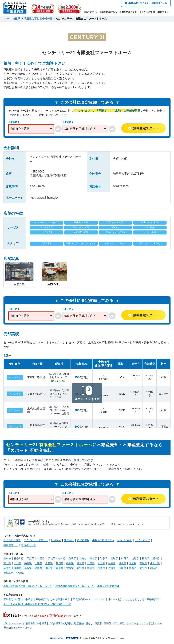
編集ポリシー (164, 12)
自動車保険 (29, 623)
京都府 (133, 563)
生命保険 (42, 623)
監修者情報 (83, 540)
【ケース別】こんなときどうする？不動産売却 (133, 599)
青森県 (93, 558)
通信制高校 (10, 628)
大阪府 (101, 563)
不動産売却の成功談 (108, 586)
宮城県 (114, 558)
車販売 (107, 623)
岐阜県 (80, 563)
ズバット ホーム (12, 623)
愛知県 (60, 563)
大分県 (143, 568)
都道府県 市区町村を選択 (80, 129)
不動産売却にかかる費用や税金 (53, 599)
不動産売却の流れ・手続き (18, 599)
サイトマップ (143, 540)
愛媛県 (70, 568)
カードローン (25, 628)
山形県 (135, 558)
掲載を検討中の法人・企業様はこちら (148, 3)
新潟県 (156, 558)
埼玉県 (41, 558)
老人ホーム (156, 623)
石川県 (18, 563)
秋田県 (125, 558)
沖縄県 (20, 573)
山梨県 (38, 563)
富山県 (7, 563)
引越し (89, 623)
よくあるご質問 (147, 12)
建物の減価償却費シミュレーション (75, 586)
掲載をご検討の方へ (103, 540)
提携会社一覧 (29, 545)
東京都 (7, 558)
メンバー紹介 (125, 540)
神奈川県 (19, 558)
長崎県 (122, 568)
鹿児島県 (8, 573)
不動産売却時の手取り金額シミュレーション (28, 586)
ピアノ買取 (119, 623)
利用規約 (56, 540)
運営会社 (69, 540)
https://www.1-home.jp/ (44, 198)
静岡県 (70, 563)
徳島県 (91, 568)
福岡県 (101, 568)
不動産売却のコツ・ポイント (89, 599)
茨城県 (52, 558)
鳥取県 (28, 568)
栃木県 (62, 558)
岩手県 (104, 558)
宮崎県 (154, 568)
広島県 (7, 568)
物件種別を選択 (20, 129)
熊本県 (133, 568)
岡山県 (18, 568)
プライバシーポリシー (36, 540)
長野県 (49, 563)
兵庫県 (112, 563)
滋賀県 (122, 563)
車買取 (98, 623)
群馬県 (72, 558)
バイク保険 (54, 623)
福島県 (146, 558)
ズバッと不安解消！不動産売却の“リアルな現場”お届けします (37, 604)
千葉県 (30, 558)
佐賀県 (112, 568)
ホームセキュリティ (137, 623)
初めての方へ (90, 12)
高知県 (80, 568)
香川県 (60, 568)
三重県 (91, 563)
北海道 (83, 558)
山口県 (49, 568)
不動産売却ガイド (128, 12)
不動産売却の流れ (108, 12)
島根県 (38, 568)
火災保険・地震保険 (73, 623)
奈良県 (143, 563)
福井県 (28, 563)
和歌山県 (155, 563)
